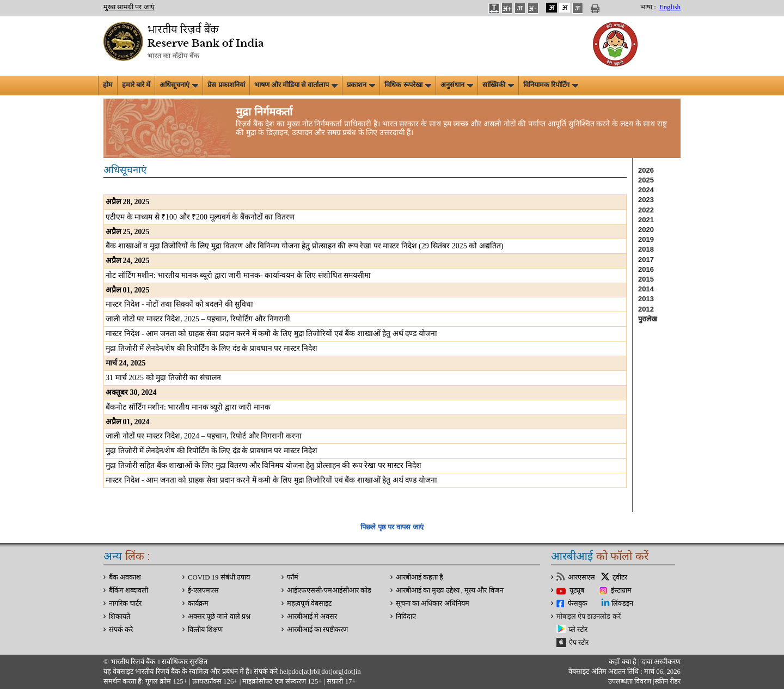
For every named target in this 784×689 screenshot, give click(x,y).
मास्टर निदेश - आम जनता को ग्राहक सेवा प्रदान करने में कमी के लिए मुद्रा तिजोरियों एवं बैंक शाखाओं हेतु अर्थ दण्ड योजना (271, 334)
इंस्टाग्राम (621, 590)
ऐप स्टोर (579, 643)
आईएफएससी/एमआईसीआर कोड (329, 590)
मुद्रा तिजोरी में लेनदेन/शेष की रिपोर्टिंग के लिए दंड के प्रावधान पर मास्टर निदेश (212, 348)
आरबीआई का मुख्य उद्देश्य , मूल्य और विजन (450, 590)
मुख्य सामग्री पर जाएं (129, 7)
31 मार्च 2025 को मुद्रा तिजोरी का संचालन (163, 378)
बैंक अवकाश (125, 577)
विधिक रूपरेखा (408, 85)
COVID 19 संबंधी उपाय (219, 577)
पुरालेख (648, 319)
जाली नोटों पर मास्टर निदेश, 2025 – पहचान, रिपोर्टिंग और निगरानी (198, 319)
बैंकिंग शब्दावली (128, 590)
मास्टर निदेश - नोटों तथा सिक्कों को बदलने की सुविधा (179, 304)
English (670, 7)
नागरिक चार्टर (125, 603)
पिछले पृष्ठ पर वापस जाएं (392, 527)
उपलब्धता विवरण (630, 681)
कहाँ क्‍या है (623, 662)
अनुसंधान (457, 85)
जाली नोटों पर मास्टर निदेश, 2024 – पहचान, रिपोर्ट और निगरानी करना (204, 436)
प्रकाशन (361, 85)
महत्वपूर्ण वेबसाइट (309, 603)
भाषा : (648, 7)
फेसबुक (578, 603)
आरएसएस (581, 577)
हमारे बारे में (136, 85)
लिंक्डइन (622, 603)
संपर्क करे (121, 630)
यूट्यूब (577, 590)
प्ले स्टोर (578, 630)
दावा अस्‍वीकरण (661, 662)
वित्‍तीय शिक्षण (205, 630)
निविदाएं (406, 617)
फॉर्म (293, 577)
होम (108, 85)
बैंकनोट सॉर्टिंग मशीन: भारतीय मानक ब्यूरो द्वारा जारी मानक (188, 407)
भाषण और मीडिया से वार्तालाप (296, 85)
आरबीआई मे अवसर (312, 617)
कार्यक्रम (198, 603)
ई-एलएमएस (203, 590)
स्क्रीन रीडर (667, 681)
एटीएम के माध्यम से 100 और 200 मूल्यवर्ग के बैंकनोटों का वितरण (200, 217)
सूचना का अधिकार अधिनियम (433, 603)
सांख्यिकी (498, 85)
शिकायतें (120, 617)
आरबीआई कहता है (419, 577)
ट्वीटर (620, 577)
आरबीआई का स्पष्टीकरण (317, 630)
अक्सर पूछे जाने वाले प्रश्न (219, 617)
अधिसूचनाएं (179, 85)
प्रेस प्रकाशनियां (226, 85)
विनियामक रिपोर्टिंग (551, 85)
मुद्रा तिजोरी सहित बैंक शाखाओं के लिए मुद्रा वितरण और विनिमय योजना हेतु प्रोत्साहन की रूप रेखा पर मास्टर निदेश (264, 465)
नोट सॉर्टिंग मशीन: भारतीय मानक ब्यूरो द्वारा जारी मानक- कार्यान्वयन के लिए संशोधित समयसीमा (238, 275)
